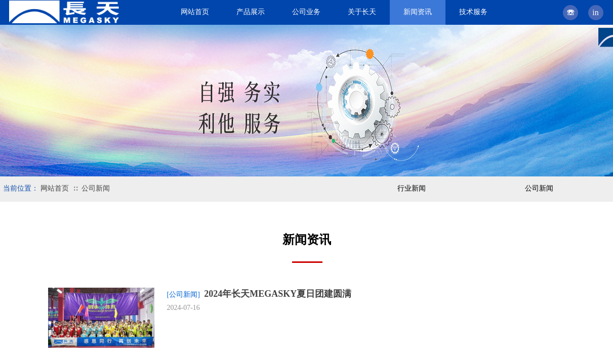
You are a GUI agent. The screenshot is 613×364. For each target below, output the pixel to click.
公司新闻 (96, 188)
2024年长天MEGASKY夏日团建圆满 (278, 294)
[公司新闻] (183, 294)
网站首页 (55, 188)
